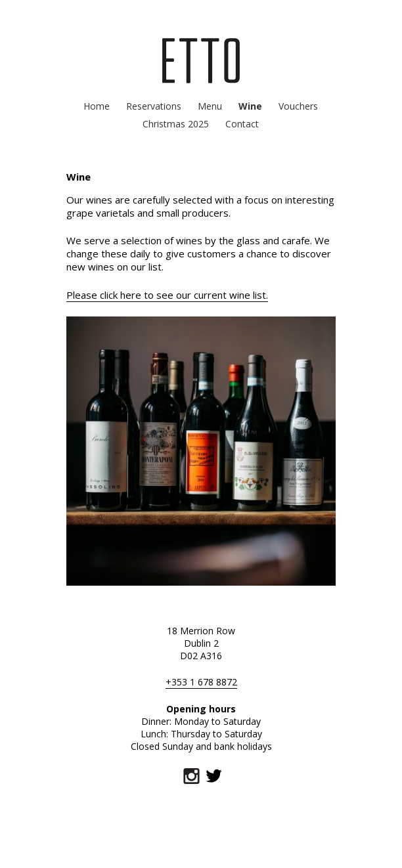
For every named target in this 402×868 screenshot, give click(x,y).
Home (97, 106)
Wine (250, 106)
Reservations (154, 106)
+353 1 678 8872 (201, 682)
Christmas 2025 (176, 124)
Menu (210, 106)
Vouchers (298, 106)
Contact (242, 124)
